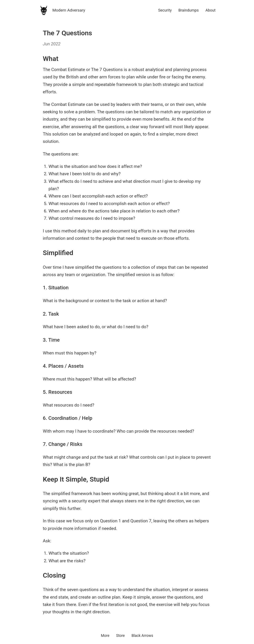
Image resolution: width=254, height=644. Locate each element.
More (105, 636)
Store (120, 636)
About (210, 10)
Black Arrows (142, 636)
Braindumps (189, 10)
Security (165, 10)
